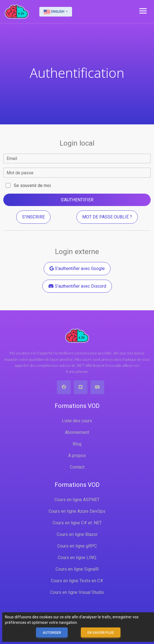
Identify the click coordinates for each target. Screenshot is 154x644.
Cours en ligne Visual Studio (77, 592)
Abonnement (77, 432)
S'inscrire (33, 217)
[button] (143, 11)
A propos (77, 455)
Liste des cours (77, 421)
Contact (77, 467)
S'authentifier (77, 200)
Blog (77, 444)
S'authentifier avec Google (77, 268)
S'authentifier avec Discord (77, 286)
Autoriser (52, 633)
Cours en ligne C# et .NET (77, 523)
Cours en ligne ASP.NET (77, 500)
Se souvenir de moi (32, 185)
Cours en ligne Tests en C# (77, 581)
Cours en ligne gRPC (77, 546)
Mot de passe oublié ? (107, 217)
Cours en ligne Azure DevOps (77, 511)
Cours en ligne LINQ (77, 558)
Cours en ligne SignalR (77, 569)
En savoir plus (101, 633)
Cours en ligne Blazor (77, 534)
